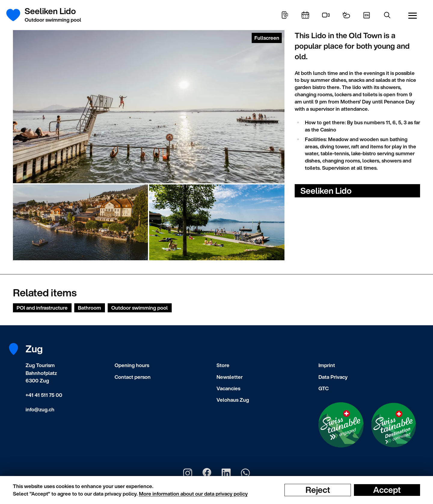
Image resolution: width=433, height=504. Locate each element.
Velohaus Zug (233, 400)
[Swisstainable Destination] (394, 425)
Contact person (133, 377)
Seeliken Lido (326, 191)
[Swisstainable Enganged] (341, 425)
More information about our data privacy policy (193, 494)
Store (223, 365)
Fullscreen (267, 38)
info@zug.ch (40, 409)
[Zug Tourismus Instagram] (188, 473)
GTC (324, 388)
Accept (387, 490)
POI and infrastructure (42, 308)
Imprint (327, 365)
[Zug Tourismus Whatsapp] (245, 473)
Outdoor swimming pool (140, 308)
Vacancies (228, 388)
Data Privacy (333, 377)
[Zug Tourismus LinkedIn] (226, 473)
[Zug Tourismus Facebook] (207, 473)
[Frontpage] (17, 15)
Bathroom (89, 308)
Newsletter (230, 377)
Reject (318, 490)
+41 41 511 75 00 (44, 395)
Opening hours (132, 365)
